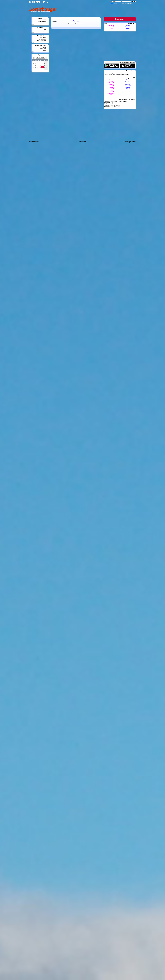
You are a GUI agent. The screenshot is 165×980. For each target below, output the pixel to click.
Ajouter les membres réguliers (112, 105)
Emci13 (112, 27)
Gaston (128, 28)
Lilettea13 (112, 89)
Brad (128, 80)
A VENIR (44, 20)
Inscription (120, 19)
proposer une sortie (41, 21)
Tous (106, 24)
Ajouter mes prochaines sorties (112, 106)
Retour (55, 22)
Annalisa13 (112, 81)
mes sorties (43, 23)
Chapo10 (128, 81)
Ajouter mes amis (108, 103)
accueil (44, 47)
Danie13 (112, 84)
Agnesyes (112, 25)
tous (45, 30)
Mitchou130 (128, 86)
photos (44, 31)
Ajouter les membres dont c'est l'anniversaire (116, 101)
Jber (128, 83)
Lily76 (112, 28)
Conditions (83, 142)
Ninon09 (112, 93)
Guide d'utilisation (35, 142)
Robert (128, 25)
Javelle (112, 87)
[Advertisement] (97, 9)
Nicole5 (112, 92)
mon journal (43, 38)
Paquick (128, 87)
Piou (112, 95)
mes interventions (42, 41)
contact (44, 50)
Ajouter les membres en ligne (111, 104)
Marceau (128, 27)
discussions (43, 49)
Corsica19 (112, 83)
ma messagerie (42, 39)
